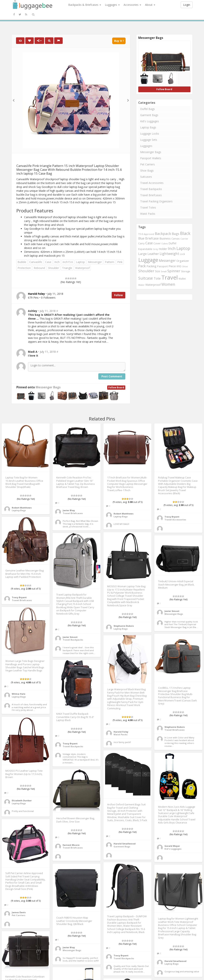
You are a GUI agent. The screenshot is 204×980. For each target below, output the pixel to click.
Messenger (95, 262)
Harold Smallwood (125, 844)
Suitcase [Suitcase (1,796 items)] (146, 278)
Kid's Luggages (150, 121)
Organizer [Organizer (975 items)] (183, 261)
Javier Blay (69, 510)
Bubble (22, 262)
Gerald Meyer (172, 846)
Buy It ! (119, 41)
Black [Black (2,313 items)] (185, 233)
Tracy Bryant (172, 517)
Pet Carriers (148, 164)
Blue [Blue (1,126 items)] (141, 238)
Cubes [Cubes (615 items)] (165, 243)
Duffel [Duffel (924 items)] (172, 243)
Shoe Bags (147, 170)
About (150, 5)
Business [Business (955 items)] (165, 238)
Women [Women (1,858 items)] (168, 284)
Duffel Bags (148, 109)
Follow (118, 295)
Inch (57, 262)
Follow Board (116, 387)
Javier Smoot (70, 637)
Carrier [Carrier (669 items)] (184, 239)
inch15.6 (68, 262)
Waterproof (82, 268)
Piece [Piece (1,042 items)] (172, 266)
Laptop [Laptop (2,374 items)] (183, 248)
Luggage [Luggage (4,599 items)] (148, 260)
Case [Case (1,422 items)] (149, 243)
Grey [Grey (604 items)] (156, 249)
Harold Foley (121, 732)
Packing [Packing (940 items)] (151, 266)
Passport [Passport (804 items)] (162, 266)
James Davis (19, 912)
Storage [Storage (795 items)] (186, 271)
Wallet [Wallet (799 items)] (182, 279)
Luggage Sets (149, 140)
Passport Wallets (151, 158)
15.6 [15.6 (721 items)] (141, 234)
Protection (24, 268)
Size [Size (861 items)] (158, 271)
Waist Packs (148, 214)
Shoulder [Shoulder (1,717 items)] (146, 271)
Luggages (112, 5)
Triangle (67, 268)
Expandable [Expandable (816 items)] (145, 249)
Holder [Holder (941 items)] (163, 249)
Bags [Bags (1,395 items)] (176, 234)
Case (48, 262)
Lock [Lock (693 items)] (182, 254)
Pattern (110, 262)
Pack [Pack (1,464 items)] (142, 266)
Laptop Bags (148, 127)
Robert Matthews (22, 508)
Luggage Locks (150, 134)
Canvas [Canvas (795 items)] (176, 239)
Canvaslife (36, 262)
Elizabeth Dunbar (22, 800)
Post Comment (112, 376)
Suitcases (146, 177)
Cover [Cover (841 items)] (157, 243)
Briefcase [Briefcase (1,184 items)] (152, 238)
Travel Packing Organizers (156, 201)
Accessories (132, 5)
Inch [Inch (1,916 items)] (172, 248)
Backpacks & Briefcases (85, 5)
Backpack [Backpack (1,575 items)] (163, 233)
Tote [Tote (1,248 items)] (157, 278)
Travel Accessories (152, 183)
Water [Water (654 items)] (141, 285)
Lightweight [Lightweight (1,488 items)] (169, 254)
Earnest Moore (71, 845)
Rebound (39, 268)
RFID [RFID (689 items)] (179, 266)
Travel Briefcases (151, 195)
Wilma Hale (19, 694)
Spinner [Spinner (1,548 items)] (174, 271)
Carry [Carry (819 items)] (141, 243)
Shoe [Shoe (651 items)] (185, 266)
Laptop (80, 262)
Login (187, 5)
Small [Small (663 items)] (164, 271)
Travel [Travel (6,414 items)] (170, 277)
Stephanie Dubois (124, 626)
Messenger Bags (48, 387)
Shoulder (54, 268)
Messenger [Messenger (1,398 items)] (167, 260)
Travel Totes (148, 207)
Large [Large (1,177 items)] (142, 254)
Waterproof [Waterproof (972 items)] (153, 285)
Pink (120, 262)
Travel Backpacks (151, 189)
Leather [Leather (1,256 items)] (153, 254)
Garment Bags (149, 115)
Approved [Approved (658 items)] (149, 234)
